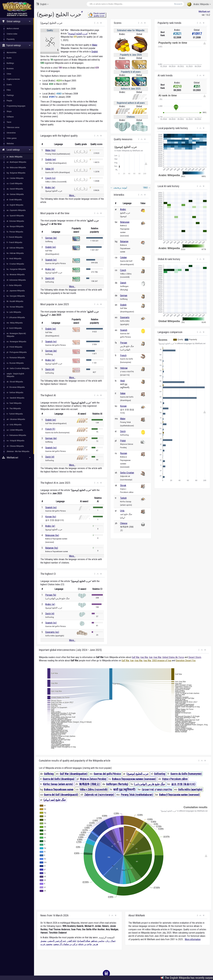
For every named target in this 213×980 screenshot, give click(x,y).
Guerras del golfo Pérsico (107, 774)
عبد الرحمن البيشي (57, 941)
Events (9, 85)
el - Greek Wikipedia (14, 200)
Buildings (10, 63)
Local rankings (16, 150)
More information (193, 939)
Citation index (12, 34)
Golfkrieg (49, 774)
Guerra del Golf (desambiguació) (61, 795)
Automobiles (12, 52)
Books (9, 58)
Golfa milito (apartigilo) (190, 789)
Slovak (123, 485)
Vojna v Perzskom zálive (175, 779)
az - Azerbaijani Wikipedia (16, 162)
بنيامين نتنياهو (98, 941)
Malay (95, 45)
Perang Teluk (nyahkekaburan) (137, 795)
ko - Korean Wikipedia (15, 307)
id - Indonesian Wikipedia (16, 280)
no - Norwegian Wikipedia (16, 342)
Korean (123, 406)
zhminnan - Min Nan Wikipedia (18, 451)
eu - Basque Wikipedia (15, 226)
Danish (123, 283)
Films (9, 90)
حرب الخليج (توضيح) (78, 34)
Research (178, 4)
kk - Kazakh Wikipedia (15, 301)
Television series (13, 127)
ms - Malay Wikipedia (15, 323)
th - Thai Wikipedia (14, 408)
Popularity (11, 39)
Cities (9, 74)
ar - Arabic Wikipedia (14, 157)
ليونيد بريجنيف (119, 188)
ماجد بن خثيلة (85, 944)
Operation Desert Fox (186, 661)
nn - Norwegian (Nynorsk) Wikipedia (16, 335)
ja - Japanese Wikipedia (16, 291)
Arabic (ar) (50, 187)
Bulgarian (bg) (52, 548)
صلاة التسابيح (84, 941)
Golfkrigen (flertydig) (117, 784)
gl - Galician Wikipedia (15, 248)
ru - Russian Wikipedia (15, 363)
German (124, 296)
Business (10, 68)
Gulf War (136, 657)
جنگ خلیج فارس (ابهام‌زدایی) (149, 784)
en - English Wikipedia (15, 205)
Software (10, 117)
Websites (10, 143)
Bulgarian (124, 241)
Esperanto (125, 317)
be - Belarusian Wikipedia (16, 167)
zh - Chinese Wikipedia (15, 446)
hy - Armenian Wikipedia (16, 274)
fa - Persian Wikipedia (15, 232)
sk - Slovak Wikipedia (15, 382)
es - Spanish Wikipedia (15, 216)
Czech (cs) (50, 178)
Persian (124, 343)
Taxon (9, 122)
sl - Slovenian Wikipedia (16, 387)
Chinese (124, 523)
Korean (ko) (51, 517)
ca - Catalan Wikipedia (15, 178)
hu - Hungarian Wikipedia (16, 269)
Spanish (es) (51, 260)
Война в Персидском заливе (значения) (134, 779)
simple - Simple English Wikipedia (15, 375)
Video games (12, 138)
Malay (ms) (50, 150)
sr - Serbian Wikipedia (15, 392)
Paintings (10, 95)
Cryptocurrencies (13, 79)
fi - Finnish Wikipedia (14, 237)
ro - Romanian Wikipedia (16, 358)
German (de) (51, 238)
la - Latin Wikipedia (14, 312)
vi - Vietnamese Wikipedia (16, 435)
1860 (147, 188)
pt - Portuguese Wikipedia (17, 352)
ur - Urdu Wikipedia (14, 425)
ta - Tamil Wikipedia (14, 403)
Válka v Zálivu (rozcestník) (94, 789)
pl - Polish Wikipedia (14, 347)
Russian (124, 453)
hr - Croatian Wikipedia (15, 264)
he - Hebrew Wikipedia (15, 253)
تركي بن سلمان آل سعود (65, 944)
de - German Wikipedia (15, 194)
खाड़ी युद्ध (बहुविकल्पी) (124, 789)
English (42, 4)
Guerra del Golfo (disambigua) (59, 779)
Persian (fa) (51, 595)
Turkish (123, 498)
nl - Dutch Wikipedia (14, 328)
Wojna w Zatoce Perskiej (93, 779)
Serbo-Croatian (127, 473)
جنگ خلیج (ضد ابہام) (55, 800)
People (9, 101)
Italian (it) (50, 169)
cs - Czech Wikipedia (15, 183)
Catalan (123, 257)
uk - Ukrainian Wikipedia (16, 419)
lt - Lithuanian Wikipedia (16, 317)
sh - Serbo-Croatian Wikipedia (18, 368)
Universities (11, 133)
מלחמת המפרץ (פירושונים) (157, 789)
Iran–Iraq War (155, 657)
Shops (9, 111)
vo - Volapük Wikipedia (15, 441)
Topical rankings (16, 45)
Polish (123, 441)
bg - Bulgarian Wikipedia (16, 173)
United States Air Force (173, 657)
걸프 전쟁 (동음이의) (183, 784)
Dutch (123, 431)
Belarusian (125, 222)
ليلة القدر (72, 941)
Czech (123, 270)
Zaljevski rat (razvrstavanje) (99, 795)
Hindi (122, 381)
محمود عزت (46, 944)
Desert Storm (195, 657)
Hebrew (124, 368)
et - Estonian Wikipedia (15, 221)
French (123, 355)
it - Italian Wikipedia (14, 285)
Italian (123, 393)
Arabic (123, 209)
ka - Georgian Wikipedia (16, 296)
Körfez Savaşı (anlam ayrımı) (58, 784)
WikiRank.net (17, 458)
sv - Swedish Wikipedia (15, 398)
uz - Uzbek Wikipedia (15, 430)
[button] (95, 23)
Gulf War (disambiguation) (74, 774)
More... (72, 195)
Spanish (124, 330)
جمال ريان (111, 941)
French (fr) (50, 429)
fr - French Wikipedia (14, 242)
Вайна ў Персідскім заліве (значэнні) (179, 795)
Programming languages (16, 106)
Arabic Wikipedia (199, 4)
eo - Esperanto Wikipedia (16, 210)
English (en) (51, 159)
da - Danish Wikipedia (15, 189)
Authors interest (13, 28)
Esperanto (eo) (52, 632)
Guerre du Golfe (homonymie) (186, 774)
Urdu (122, 511)
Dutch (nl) (50, 278)
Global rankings (16, 21)
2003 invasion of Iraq (162, 661)
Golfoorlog (160, 774)
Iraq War (144, 657)
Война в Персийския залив (59, 789)
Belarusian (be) (52, 535)
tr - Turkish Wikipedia (15, 414)
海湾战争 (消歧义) (89, 784)
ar (82, 12)
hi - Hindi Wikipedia (14, 259)
